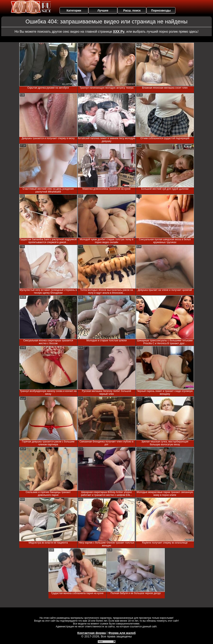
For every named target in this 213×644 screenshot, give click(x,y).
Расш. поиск (132, 10)
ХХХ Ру (119, 32)
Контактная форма (92, 633)
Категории (74, 10)
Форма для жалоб (122, 633)
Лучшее (103, 10)
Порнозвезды (161, 10)
